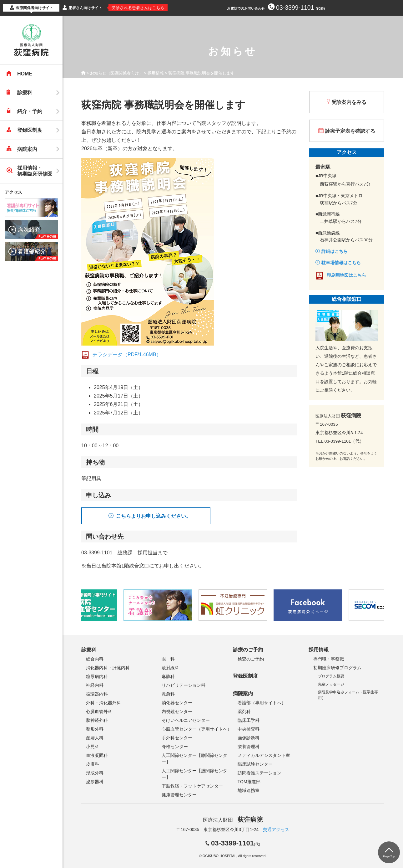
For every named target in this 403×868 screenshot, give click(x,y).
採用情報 (156, 73)
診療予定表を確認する (350, 131)
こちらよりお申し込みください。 (154, 516)
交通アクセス (276, 829)
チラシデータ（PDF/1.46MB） (127, 354)
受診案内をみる (349, 102)
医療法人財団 (233, 820)
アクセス (13, 192)
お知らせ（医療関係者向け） (116, 73)
